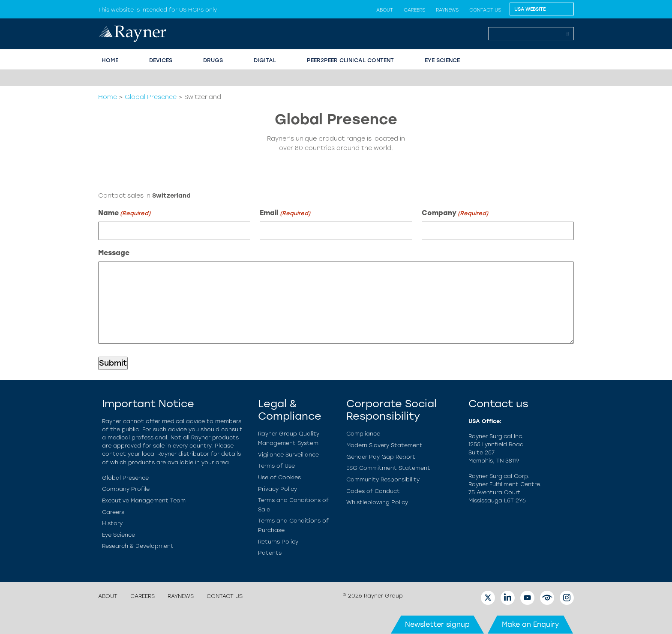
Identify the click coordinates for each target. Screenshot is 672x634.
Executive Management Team (144, 500)
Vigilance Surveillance (288, 455)
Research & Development (138, 546)
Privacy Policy (277, 489)
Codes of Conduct (373, 491)
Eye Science (118, 535)
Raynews (447, 10)
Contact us (485, 10)
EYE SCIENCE (442, 60)
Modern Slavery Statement (384, 445)
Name (124, 213)
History (112, 523)
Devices (161, 60)
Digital (265, 60)
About (385, 10)
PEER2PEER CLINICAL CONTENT (350, 60)
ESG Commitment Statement (388, 468)
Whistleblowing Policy (377, 502)
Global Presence (151, 97)
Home (108, 97)
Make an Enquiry (530, 624)
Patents (270, 553)
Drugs (213, 60)
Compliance (363, 434)
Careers (414, 10)
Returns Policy (278, 542)
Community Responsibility (383, 479)
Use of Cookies (279, 477)
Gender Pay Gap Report (381, 457)
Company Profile (126, 489)
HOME (110, 60)
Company (455, 213)
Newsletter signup (437, 624)
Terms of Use (276, 466)
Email (285, 213)
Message (114, 253)
